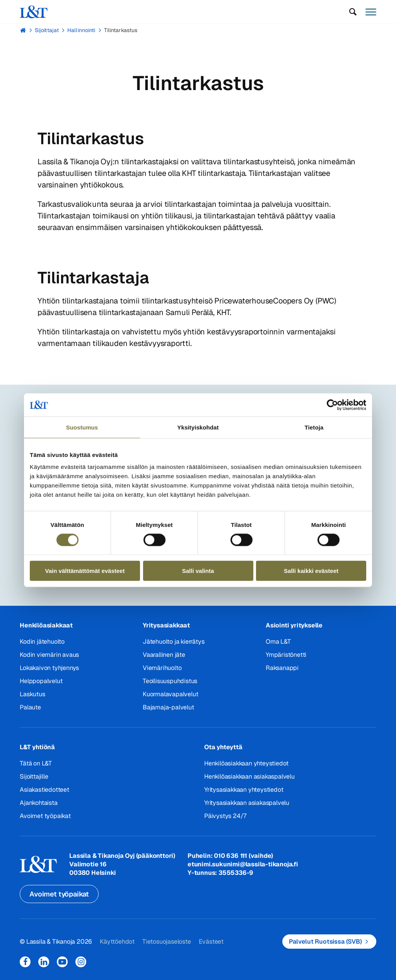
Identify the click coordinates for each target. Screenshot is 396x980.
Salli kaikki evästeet (311, 571)
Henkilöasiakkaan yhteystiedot (246, 760)
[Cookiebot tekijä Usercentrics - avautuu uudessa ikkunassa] (332, 405)
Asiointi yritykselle (294, 622)
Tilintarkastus (121, 30)
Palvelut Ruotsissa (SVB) (325, 939)
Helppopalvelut (41, 678)
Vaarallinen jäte (164, 652)
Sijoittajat (47, 30)
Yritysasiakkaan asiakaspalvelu (247, 800)
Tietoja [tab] (314, 427)
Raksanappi (282, 665)
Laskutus (32, 691)
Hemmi (23, 30)
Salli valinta (198, 571)
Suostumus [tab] (82, 427)
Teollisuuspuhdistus (170, 678)
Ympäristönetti (286, 652)
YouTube (62, 959)
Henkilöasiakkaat (46, 622)
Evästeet (211, 938)
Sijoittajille (34, 773)
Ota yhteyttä (223, 744)
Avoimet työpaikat (45, 813)
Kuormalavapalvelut (170, 691)
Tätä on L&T (36, 760)
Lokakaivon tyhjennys (49, 665)
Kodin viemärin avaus (49, 652)
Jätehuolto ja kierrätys (173, 638)
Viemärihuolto (162, 665)
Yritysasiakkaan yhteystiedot (244, 787)
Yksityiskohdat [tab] (198, 427)
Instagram (81, 959)
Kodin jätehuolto (42, 638)
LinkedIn (44, 959)
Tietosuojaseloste (167, 938)
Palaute (30, 704)
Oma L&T (278, 638)
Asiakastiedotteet (44, 787)
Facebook (25, 959)
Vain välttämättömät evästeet (85, 571)
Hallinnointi (81, 30)
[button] (353, 12)
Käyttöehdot (117, 938)
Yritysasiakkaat (166, 622)
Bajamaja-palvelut (168, 704)
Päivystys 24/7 (225, 813)
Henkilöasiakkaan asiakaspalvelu (249, 773)
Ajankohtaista (38, 800)
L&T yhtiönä (37, 744)
